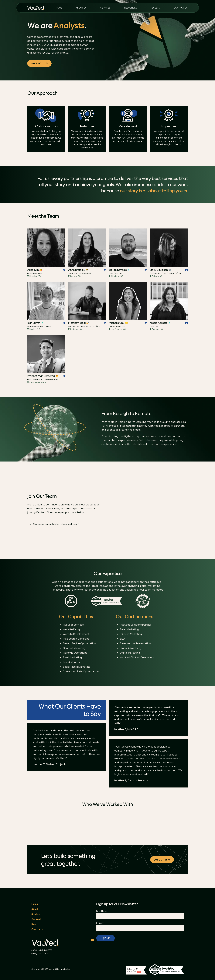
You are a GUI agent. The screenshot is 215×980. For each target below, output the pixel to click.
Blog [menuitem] (34, 933)
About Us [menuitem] (81, 8)
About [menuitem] (35, 917)
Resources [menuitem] (131, 8)
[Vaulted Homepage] (38, 8)
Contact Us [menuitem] (181, 8)
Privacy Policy (64, 977)
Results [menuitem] (155, 8)
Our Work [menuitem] (36, 928)
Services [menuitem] (105, 8)
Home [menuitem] (59, 8)
